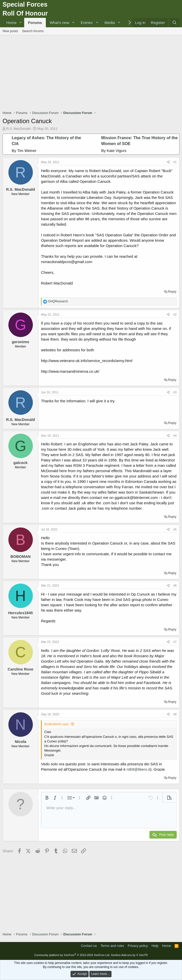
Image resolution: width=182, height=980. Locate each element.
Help (155, 946)
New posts (10, 31)
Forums (35, 23)
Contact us (89, 946)
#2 (175, 315)
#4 (175, 436)
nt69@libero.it (138, 769)
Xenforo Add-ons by (129, 955)
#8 (175, 714)
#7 (175, 642)
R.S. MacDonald (18, 129)
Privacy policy (138, 946)
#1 (175, 162)
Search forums (33, 31)
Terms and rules (112, 946)
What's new (59, 23)
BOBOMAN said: (57, 724)
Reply (172, 292)
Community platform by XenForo (72, 955)
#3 (175, 392)
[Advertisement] (92, 73)
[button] (21, 23)
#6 (175, 586)
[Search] (174, 23)
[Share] (168, 162)
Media (110, 23)
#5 (175, 530)
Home (11, 23)
